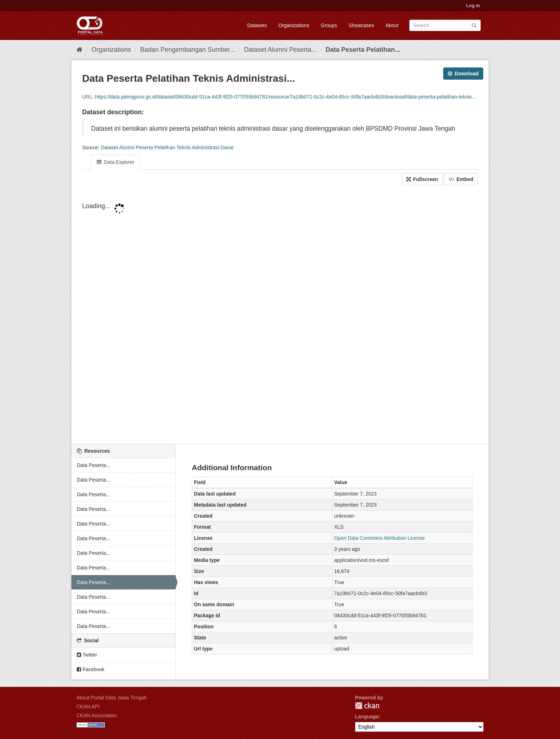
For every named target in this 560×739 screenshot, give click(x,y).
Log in (473, 6)
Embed (461, 179)
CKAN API (88, 707)
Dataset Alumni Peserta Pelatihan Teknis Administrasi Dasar (167, 147)
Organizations (294, 25)
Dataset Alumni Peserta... (280, 50)
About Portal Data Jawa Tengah (112, 698)
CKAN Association (97, 715)
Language (367, 717)
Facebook (91, 669)
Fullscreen (422, 179)
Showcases (361, 25)
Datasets (257, 25)
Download (463, 74)
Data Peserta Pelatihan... (363, 50)
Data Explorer (116, 162)
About (392, 25)
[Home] (79, 50)
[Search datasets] (445, 25)
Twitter (87, 655)
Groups (329, 25)
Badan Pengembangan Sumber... (187, 50)
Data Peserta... (93, 465)
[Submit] (474, 25)
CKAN (367, 706)
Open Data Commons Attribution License (380, 538)
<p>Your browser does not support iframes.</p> (280, 315)
